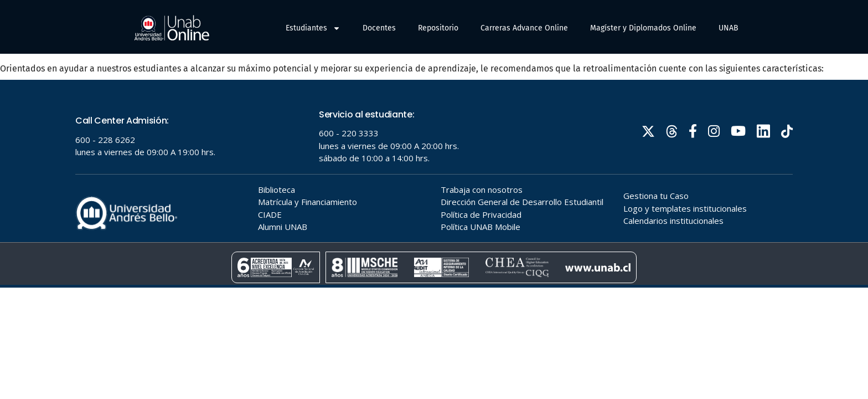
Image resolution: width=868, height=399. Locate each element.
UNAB (728, 28)
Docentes (379, 28)
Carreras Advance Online (524, 28)
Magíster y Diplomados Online (643, 28)
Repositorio (438, 28)
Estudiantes (313, 28)
